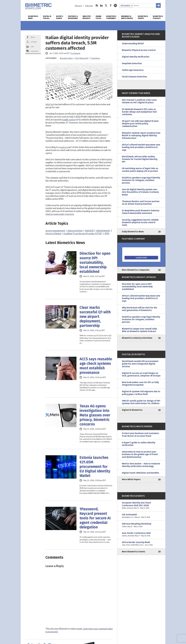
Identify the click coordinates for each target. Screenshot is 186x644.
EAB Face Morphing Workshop (141, 525)
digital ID (89, 231)
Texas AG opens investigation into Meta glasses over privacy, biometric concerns (95, 415)
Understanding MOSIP (133, 44)
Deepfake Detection (132, 63)
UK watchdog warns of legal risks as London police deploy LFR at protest (140, 170)
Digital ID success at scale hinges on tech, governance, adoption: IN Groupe (141, 374)
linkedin (101, 5)
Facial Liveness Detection (134, 77)
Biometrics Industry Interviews (137, 338)
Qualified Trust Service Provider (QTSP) (83, 234)
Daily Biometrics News (133, 232)
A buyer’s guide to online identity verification (139, 444)
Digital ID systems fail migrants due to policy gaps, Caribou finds (141, 393)
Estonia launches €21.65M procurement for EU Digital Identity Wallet (95, 467)
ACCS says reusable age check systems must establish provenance (96, 366)
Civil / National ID (82, 58)
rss (97, 5)
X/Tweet (34, 42)
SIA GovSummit (141, 516)
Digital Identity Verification (136, 57)
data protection (75, 231)
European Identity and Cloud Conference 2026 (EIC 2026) (141, 505)
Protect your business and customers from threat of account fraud (140, 435)
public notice (69, 120)
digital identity (103, 231)
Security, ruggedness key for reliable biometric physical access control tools (140, 222)
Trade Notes (95, 58)
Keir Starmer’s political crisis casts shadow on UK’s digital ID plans (139, 101)
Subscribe (89, 6)
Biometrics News (33, 17)
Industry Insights (87, 17)
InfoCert (50, 104)
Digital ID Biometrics (132, 410)
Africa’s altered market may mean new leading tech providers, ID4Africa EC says (141, 147)
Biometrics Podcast (158, 17)
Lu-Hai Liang (76, 53)
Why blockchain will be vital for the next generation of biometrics (139, 309)
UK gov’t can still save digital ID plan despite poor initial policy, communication (140, 124)
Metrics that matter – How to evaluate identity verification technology (141, 465)
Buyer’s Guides (60, 17)
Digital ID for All (47, 17)
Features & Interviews (73, 17)
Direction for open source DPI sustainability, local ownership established (95, 263)
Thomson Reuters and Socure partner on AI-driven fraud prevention (141, 203)
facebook (111, 5)
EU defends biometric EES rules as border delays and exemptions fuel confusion (139, 112)
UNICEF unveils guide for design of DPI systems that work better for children (141, 402)
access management (55, 231)
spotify (115, 5)
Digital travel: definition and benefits (140, 473)
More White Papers (131, 479)
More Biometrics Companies (136, 270)
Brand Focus (99, 17)
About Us (78, 6)
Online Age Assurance (133, 70)
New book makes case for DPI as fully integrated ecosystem (140, 384)
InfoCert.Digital (53, 234)
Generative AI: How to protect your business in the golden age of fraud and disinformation (140, 454)
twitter (106, 5)
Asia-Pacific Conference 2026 (141, 534)
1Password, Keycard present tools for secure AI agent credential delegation (95, 518)
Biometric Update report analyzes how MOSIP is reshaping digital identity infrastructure (141, 135)
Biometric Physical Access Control (139, 50)
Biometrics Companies (111, 17)
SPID (78, 117)
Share (33, 37)
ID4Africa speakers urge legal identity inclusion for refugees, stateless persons (141, 180)
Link (32, 46)
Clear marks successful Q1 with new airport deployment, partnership (95, 317)
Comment (34, 51)
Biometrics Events (143, 17)
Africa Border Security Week (141, 544)
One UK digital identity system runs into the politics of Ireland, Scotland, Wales (140, 192)
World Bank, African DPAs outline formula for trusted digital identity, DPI (140, 159)
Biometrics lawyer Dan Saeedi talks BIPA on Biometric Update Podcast (139, 330)
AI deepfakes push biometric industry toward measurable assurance (141, 212)
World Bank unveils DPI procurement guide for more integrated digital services (140, 364)
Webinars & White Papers (127, 17)
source (63, 147)
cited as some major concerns (60, 214)
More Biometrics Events (133, 552)
